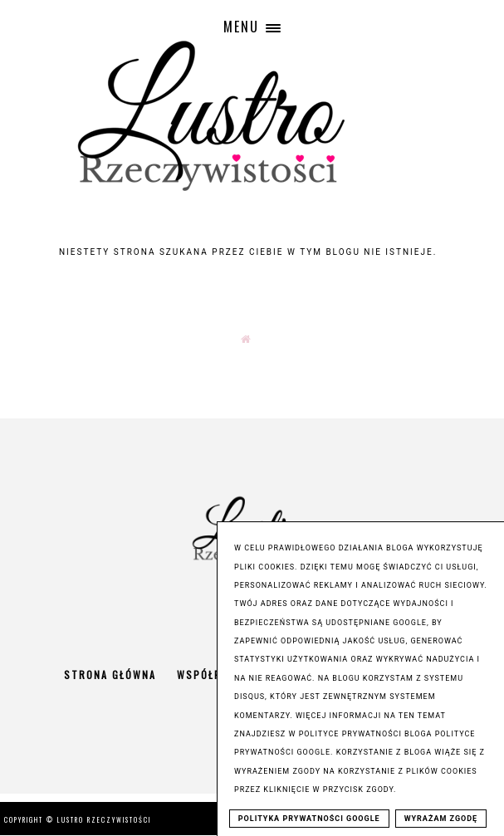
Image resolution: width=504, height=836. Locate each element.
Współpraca (213, 675)
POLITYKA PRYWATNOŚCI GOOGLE (309, 819)
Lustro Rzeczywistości (104, 819)
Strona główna (110, 675)
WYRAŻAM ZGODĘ (441, 819)
